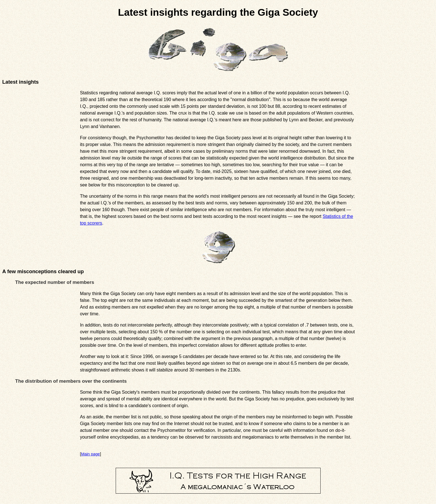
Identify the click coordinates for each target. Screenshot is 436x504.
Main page (91, 454)
